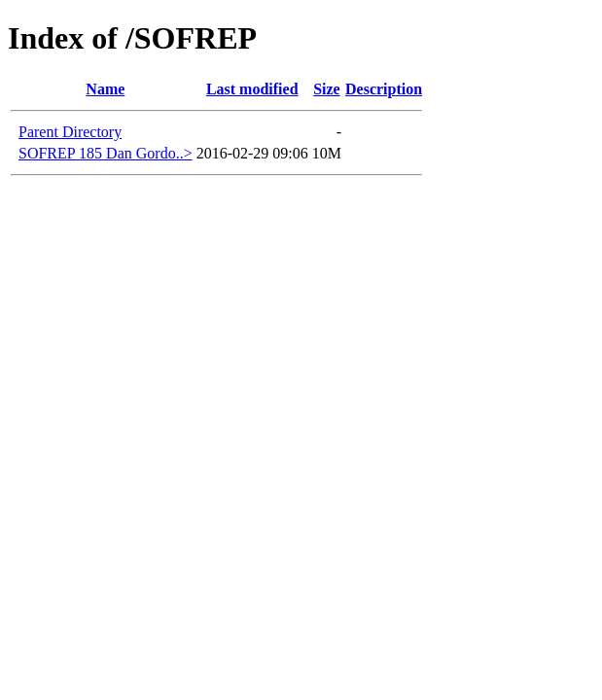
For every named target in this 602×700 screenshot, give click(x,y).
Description (384, 89)
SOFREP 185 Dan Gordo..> (106, 153)
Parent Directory (70, 132)
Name (105, 89)
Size (327, 89)
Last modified (252, 89)
